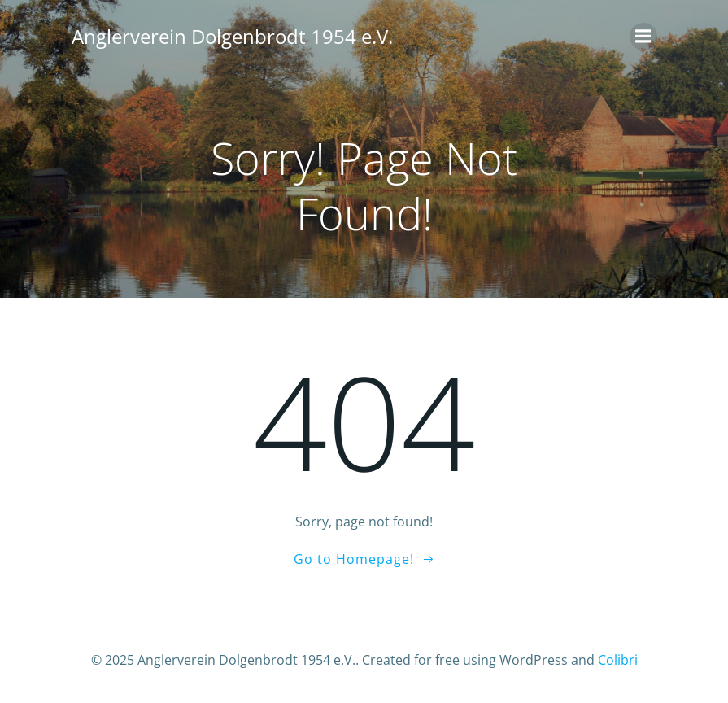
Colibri (618, 660)
